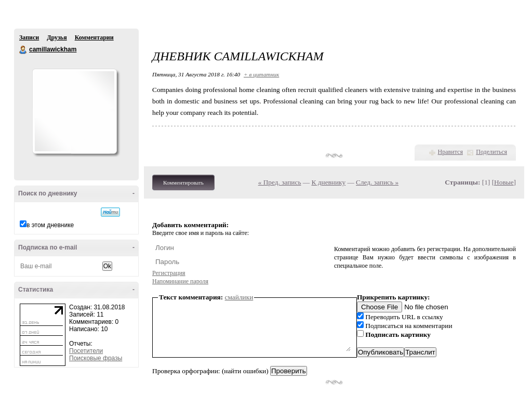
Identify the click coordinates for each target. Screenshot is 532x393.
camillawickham (23, 50)
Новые (504, 182)
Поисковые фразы (96, 358)
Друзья (57, 37)
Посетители (86, 351)
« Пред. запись (280, 182)
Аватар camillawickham (74, 111)
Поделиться (491, 152)
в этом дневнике (50, 225)
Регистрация (169, 273)
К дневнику (329, 182)
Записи (29, 37)
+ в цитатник (261, 74)
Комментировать (183, 182)
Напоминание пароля (180, 281)
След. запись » (377, 182)
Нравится (450, 152)
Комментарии (94, 37)
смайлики (239, 297)
